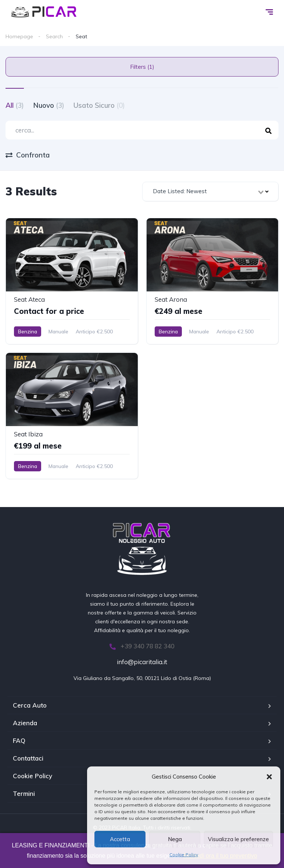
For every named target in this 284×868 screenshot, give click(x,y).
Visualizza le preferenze (238, 839)
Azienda (25, 723)
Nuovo (49, 105)
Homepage (19, 36)
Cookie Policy (184, 855)
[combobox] (211, 192)
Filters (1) (142, 67)
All (15, 105)
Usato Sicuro (99, 105)
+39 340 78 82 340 (142, 646)
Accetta (120, 839)
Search (54, 36)
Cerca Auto (30, 705)
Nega (175, 839)
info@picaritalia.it (142, 662)
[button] (269, 777)
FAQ (19, 741)
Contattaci (28, 758)
